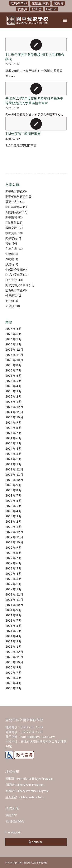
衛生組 (10, 301)
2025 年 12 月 (14, 349)
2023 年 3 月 (13, 516)
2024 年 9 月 (13, 422)
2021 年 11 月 (14, 600)
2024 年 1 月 (13, 464)
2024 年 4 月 (13, 448)
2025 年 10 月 (14, 360)
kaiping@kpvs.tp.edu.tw (38, 737)
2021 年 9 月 (13, 610)
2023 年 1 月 (13, 527)
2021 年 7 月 (13, 620)
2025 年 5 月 (13, 381)
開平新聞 (11, 217)
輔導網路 (11, 295)
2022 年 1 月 (13, 589)
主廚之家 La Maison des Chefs (25, 797)
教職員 (22, 9)
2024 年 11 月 (14, 412)
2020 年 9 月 (13, 667)
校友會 (37, 9)
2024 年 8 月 (13, 428)
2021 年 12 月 (14, 594)
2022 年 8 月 (13, 553)
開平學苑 (11, 238)
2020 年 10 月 (14, 662)
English (51, 9)
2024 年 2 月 (13, 459)
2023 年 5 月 (13, 506)
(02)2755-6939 (32, 727)
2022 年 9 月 (13, 547)
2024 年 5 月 (13, 443)
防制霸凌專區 (14, 207)
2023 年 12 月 (14, 469)
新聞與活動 (13, 212)
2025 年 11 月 (14, 355)
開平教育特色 (14, 191)
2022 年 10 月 (14, 542)
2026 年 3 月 (13, 334)
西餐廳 (10, 259)
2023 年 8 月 (13, 490)
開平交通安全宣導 (17, 285)
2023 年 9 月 (13, 485)
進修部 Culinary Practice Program (27, 791)
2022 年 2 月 (13, 584)
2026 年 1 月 (13, 344)
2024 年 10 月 (14, 417)
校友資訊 (11, 233)
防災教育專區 (14, 275)
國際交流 (11, 228)
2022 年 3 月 (13, 579)
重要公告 (11, 202)
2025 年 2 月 (13, 396)
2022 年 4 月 (13, 574)
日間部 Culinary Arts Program (24, 785)
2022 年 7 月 (13, 558)
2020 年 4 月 (13, 683)
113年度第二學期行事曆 (23, 134)
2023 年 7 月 (13, 495)
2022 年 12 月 (14, 532)
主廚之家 (11, 249)
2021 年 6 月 (13, 626)
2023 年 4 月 (13, 511)
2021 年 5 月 (13, 631)
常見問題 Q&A (14, 821)
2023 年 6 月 (13, 501)
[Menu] (65, 20)
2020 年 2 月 (13, 688)
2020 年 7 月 (13, 673)
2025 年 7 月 (13, 370)
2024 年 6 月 (13, 438)
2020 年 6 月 (13, 678)
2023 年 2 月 (13, 521)
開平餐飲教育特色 (17, 196)
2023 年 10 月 (14, 480)
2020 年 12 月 (14, 652)
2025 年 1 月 (13, 402)
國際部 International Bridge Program (29, 778)
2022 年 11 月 (14, 537)
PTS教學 (11, 222)
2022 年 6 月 (13, 563)
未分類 (10, 306)
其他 (8, 243)
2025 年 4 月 (13, 386)
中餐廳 (10, 254)
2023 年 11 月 (14, 475)
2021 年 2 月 (13, 641)
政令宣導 (11, 280)
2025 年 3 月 (13, 391)
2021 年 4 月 (13, 636)
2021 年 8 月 (13, 615)
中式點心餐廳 (14, 269)
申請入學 (11, 815)
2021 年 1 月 (13, 646)
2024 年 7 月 (13, 433)
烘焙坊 (10, 264)
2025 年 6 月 (13, 376)
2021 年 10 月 (14, 605)
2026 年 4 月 (13, 329)
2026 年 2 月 (13, 339)
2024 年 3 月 (13, 454)
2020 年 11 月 (14, 657)
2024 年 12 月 (14, 407)
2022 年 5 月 (13, 568)
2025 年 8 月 (13, 365)
